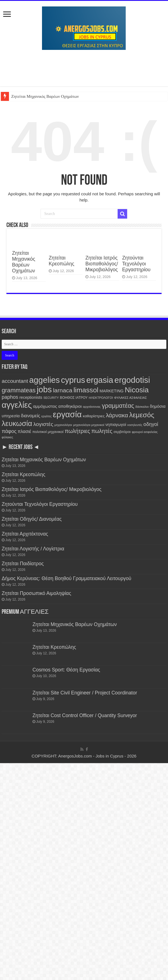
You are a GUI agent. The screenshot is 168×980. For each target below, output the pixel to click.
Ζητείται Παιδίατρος (23, 564)
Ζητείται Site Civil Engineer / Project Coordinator (85, 693)
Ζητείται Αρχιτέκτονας (25, 534)
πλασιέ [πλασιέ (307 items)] (24, 431)
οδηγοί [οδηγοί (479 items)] (151, 424)
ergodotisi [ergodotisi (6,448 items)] (132, 380)
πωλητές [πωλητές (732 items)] (102, 431)
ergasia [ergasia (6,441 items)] (100, 380)
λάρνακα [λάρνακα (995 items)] (117, 415)
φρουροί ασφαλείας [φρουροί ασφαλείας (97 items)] (145, 432)
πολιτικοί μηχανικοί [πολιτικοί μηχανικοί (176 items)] (48, 432)
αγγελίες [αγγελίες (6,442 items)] (17, 405)
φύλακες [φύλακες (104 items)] (7, 437)
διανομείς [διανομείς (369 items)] (31, 416)
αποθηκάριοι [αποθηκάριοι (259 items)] (70, 406)
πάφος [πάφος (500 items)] (9, 431)
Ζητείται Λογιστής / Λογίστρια (33, 549)
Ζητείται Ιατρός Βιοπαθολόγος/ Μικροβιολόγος (102, 264)
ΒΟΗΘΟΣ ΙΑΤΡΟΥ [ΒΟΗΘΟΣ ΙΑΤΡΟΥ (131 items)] (74, 398)
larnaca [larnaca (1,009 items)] (63, 390)
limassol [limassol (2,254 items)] (86, 390)
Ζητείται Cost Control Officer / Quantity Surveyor (85, 715)
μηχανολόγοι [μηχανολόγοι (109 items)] (63, 425)
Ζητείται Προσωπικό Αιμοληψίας (36, 593)
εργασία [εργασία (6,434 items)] (67, 414)
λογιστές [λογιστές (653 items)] (43, 424)
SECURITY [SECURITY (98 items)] (51, 398)
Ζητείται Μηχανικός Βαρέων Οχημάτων (45, 96)
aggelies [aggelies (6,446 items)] (44, 380)
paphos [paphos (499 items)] (10, 397)
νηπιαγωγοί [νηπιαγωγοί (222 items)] (116, 425)
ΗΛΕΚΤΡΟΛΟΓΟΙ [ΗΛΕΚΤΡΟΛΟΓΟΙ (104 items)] (101, 398)
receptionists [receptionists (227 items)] (31, 397)
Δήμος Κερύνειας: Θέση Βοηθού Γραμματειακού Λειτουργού (66, 578)
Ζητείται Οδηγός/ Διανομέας (32, 519)
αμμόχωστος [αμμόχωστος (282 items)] (45, 406)
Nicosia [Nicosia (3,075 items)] (137, 390)
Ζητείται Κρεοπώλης (61, 261)
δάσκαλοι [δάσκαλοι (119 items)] (142, 406)
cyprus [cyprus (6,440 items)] (73, 380)
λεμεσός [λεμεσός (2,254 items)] (142, 415)
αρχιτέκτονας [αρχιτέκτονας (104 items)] (92, 407)
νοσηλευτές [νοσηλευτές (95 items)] (135, 425)
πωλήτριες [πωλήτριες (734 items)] (77, 431)
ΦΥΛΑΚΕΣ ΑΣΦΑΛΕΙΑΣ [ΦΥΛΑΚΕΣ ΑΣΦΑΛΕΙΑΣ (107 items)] (130, 398)
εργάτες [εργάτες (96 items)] (47, 416)
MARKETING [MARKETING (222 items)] (112, 391)
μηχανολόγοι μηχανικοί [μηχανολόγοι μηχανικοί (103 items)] (89, 425)
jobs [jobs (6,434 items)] (44, 389)
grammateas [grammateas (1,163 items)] (19, 390)
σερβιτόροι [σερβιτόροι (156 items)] (122, 432)
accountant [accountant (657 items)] (15, 381)
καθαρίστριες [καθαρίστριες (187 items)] (94, 416)
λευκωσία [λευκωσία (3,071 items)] (17, 423)
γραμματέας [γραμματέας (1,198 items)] (118, 406)
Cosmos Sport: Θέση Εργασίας (66, 670)
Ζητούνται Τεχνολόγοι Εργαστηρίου (136, 264)
